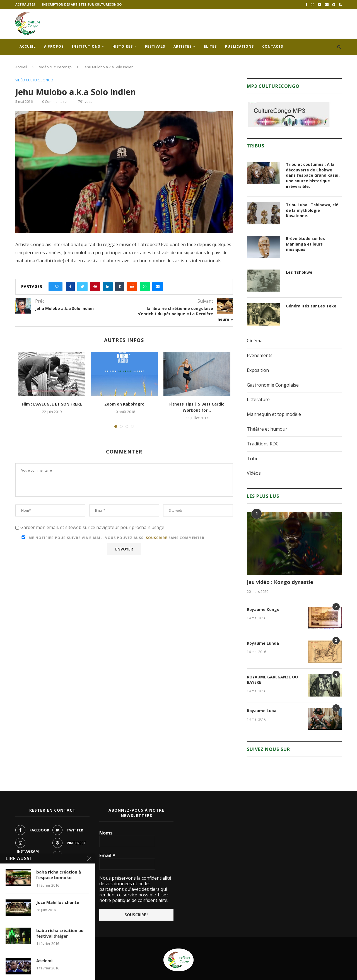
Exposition (258, 370)
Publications (239, 46)
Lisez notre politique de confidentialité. (134, 897)
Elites (210, 46)
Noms (106, 833)
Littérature (258, 399)
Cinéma (255, 341)
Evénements (260, 355)
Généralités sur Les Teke (311, 306)
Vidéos (254, 473)
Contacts (273, 46)
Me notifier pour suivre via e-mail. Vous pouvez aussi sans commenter (112, 538)
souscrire (157, 538)
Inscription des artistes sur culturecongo (82, 4)
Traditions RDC (263, 444)
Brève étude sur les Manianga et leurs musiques (305, 244)
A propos (54, 46)
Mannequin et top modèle (274, 414)
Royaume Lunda (263, 643)
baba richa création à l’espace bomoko (59, 875)
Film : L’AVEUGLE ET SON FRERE (52, 404)
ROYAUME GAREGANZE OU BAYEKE (272, 680)
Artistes (183, 46)
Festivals (155, 46)
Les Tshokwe (299, 272)
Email (107, 855)
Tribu (253, 459)
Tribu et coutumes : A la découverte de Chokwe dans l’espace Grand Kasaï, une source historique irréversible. (313, 175)
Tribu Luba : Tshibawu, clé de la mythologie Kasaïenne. (312, 210)
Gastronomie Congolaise (273, 385)
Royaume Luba (262, 711)
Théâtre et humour (267, 429)
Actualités (25, 4)
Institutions (86, 46)
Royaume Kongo (263, 609)
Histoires (123, 46)
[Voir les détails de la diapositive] (289, 114)
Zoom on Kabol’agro (124, 404)
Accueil (28, 46)
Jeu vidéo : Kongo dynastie (280, 582)
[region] (289, 114)
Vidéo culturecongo (55, 67)
